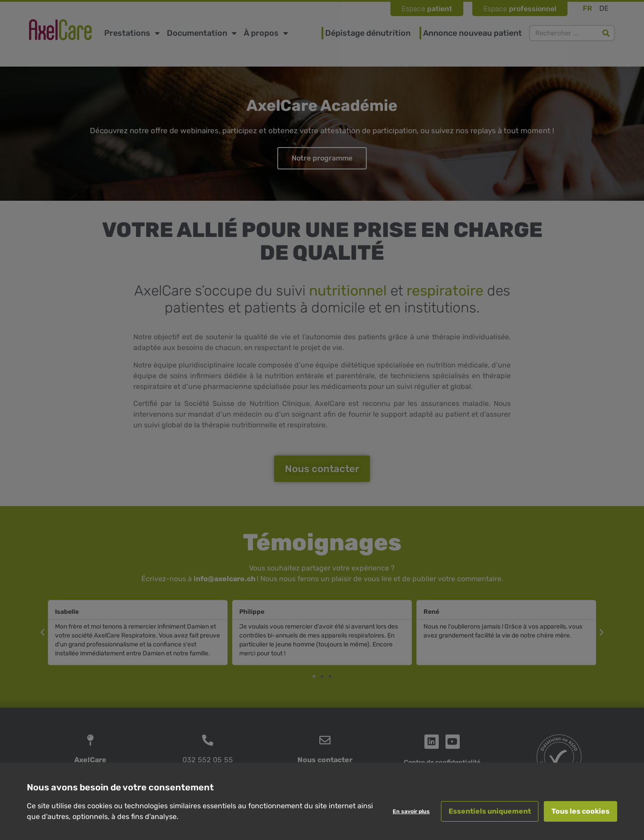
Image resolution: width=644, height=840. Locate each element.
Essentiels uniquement (490, 811)
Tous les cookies (580, 811)
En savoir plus (411, 811)
